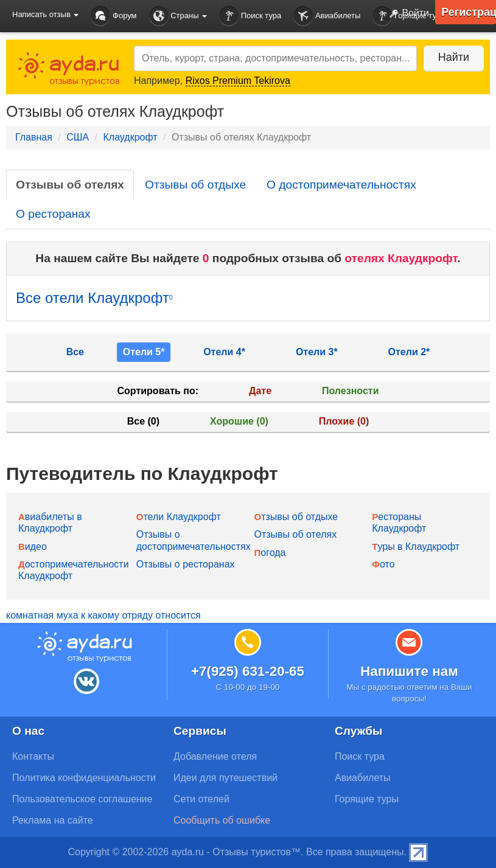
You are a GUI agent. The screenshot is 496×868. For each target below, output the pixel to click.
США (78, 137)
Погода (270, 553)
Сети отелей (201, 799)
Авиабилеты (327, 16)
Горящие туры (367, 799)
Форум (114, 16)
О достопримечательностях (341, 185)
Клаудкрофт (130, 137)
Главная (34, 137)
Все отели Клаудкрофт (94, 298)
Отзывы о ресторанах (186, 564)
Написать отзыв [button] (45, 14)
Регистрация (469, 12)
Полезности (350, 391)
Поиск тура (250, 16)
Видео (33, 547)
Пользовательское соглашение (82, 799)
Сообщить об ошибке (222, 820)
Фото (383, 564)
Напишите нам (409, 671)
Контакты (33, 756)
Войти (407, 14)
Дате (260, 391)
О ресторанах (53, 214)
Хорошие (239, 421)
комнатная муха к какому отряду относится (103, 615)
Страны (178, 16)
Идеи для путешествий (225, 778)
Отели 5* (144, 352)
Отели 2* (409, 352)
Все (75, 352)
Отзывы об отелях (70, 185)
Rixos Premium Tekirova (238, 81)
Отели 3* (317, 352)
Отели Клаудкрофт (179, 517)
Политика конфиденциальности (84, 778)
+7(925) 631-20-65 (248, 671)
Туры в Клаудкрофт (416, 547)
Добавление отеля (215, 756)
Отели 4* (224, 352)
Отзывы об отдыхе (195, 185)
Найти (453, 57)
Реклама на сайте (53, 820)
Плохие (344, 421)
